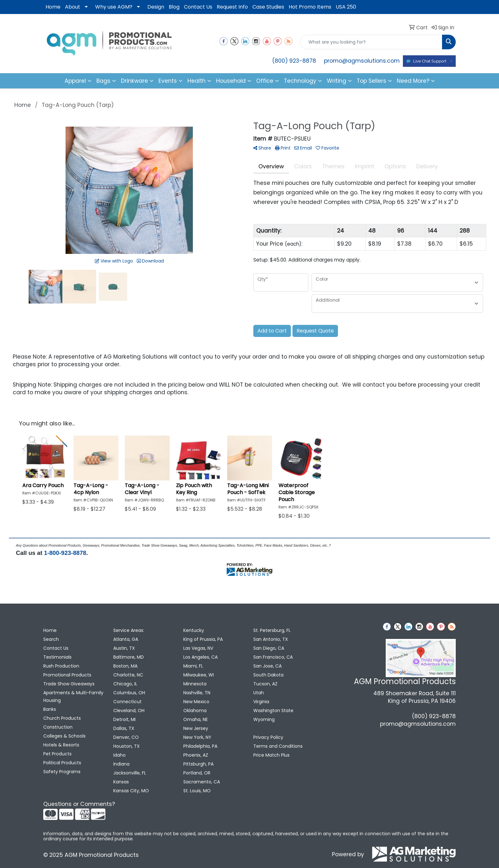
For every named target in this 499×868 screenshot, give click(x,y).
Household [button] (231, 81)
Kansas (121, 782)
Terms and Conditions (278, 746)
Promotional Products (67, 675)
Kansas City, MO (131, 791)
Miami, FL (193, 666)
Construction (58, 727)
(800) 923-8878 (294, 61)
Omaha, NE (196, 719)
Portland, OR (197, 773)
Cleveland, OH (129, 710)
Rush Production (61, 666)
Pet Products (57, 754)
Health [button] (197, 81)
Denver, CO (126, 737)
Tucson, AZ (265, 684)
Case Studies (268, 7)
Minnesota (195, 684)
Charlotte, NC (128, 675)
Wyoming (264, 719)
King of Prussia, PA (203, 639)
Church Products (62, 718)
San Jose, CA (267, 666)
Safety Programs (62, 772)
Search (51, 639)
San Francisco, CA (273, 657)
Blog (174, 7)
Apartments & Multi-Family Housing (73, 696)
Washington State (273, 710)
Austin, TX (124, 648)
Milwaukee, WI (199, 675)
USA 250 (346, 7)
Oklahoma (195, 710)
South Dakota (268, 675)
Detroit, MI (124, 719)
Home (53, 7)
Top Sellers (372, 81)
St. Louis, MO (197, 791)
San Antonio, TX (271, 639)
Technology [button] (300, 81)
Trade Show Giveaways (69, 684)
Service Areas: (129, 630)
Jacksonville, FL (130, 773)
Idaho (119, 755)
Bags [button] (103, 81)
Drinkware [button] (134, 81)
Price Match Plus (271, 755)
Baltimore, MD (129, 657)
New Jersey (196, 728)
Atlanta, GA (126, 639)
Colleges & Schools (64, 736)
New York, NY (197, 737)
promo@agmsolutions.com (362, 61)
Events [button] (168, 81)
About (73, 7)
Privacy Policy (268, 737)
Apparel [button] (75, 81)
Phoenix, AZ (196, 755)
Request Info (232, 7)
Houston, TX (127, 746)
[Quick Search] (371, 42)
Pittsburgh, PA (198, 764)
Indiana (121, 764)
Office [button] (265, 81)
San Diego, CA (269, 648)
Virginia (261, 702)
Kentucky (194, 630)
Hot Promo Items (310, 7)
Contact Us (198, 7)
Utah (259, 693)
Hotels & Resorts (61, 745)
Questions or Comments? (79, 804)
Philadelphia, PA (200, 746)
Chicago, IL (125, 684)
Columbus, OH (129, 693)
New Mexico (196, 702)
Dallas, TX (124, 728)
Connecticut (127, 702)
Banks (50, 709)
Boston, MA (125, 666)
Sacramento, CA (202, 782)
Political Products (62, 763)
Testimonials (57, 657)
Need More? (413, 81)
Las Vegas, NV (198, 648)
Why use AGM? (114, 7)
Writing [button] (337, 81)
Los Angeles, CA (200, 657)
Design (156, 7)
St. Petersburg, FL (272, 630)
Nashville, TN (197, 693)
